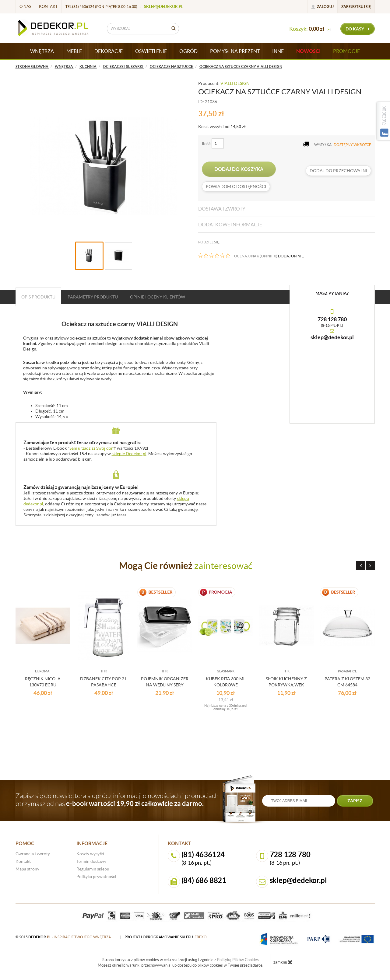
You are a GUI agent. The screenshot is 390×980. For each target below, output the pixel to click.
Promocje (346, 51)
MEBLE (74, 51)
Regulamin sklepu (93, 869)
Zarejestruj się (356, 7)
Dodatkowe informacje (230, 225)
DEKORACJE (109, 51)
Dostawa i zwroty (222, 209)
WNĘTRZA (42, 51)
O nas (25, 7)
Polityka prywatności (96, 877)
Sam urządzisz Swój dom (92, 448)
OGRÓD (188, 51)
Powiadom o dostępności (236, 187)
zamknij (283, 962)
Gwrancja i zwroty (33, 854)
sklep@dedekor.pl (164, 7)
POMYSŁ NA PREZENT (235, 51)
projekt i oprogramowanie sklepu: (166, 937)
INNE (278, 51)
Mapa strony (27, 869)
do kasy (358, 29)
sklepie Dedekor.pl (129, 454)
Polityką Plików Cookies (238, 960)
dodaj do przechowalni (338, 171)
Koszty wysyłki (90, 854)
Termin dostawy (91, 861)
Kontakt (48, 7)
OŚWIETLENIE (151, 51)
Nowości (308, 51)
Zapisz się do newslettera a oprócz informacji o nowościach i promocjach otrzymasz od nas (117, 800)
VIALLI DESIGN (235, 83)
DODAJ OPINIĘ (291, 256)
